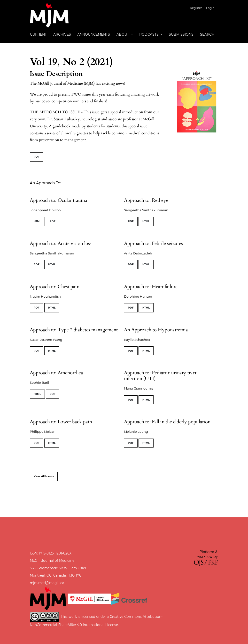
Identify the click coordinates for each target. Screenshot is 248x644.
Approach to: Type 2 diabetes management (74, 330)
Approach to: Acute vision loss (61, 243)
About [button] (123, 34)
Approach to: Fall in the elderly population (167, 422)
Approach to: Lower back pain (61, 422)
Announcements (94, 34)
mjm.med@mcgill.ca (47, 583)
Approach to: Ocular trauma (58, 200)
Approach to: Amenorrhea (56, 373)
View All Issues (44, 476)
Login (210, 8)
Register (196, 8)
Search (207, 34)
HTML (37, 221)
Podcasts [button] (149, 34)
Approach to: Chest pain (55, 287)
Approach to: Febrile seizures (153, 243)
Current (38, 34)
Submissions (181, 34)
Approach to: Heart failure (151, 287)
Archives (62, 34)
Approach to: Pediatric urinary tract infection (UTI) (160, 376)
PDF (37, 157)
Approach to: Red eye (146, 200)
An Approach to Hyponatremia (156, 330)
